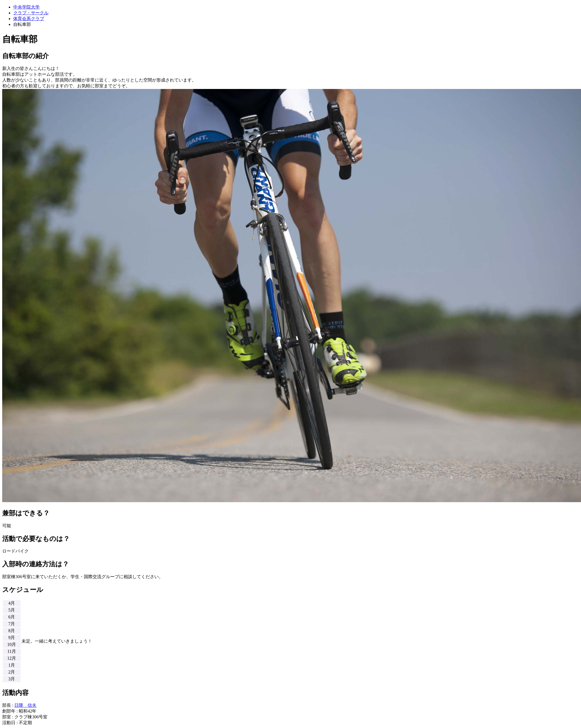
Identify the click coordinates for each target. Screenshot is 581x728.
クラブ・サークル (31, 13)
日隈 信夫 (25, 705)
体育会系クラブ (29, 19)
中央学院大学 (26, 7)
